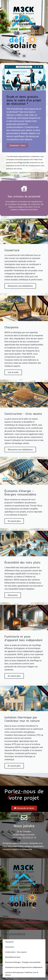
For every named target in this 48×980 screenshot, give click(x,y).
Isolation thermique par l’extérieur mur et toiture (22, 974)
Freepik (12, 916)
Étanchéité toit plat (13, 957)
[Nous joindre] (24, 818)
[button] (24, 56)
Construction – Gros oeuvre (16, 952)
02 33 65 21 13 (29, 838)
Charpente (9, 942)
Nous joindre (24, 826)
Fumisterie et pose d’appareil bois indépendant (24, 967)
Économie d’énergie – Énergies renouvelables (23, 962)
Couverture (10, 947)
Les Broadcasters (31, 928)
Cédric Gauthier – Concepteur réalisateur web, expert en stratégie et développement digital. (23, 922)
